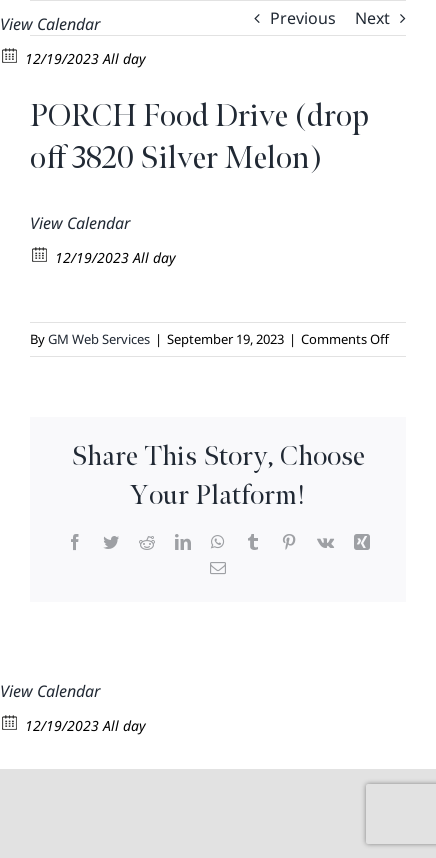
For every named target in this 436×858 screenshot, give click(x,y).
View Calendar (50, 24)
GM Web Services (99, 339)
